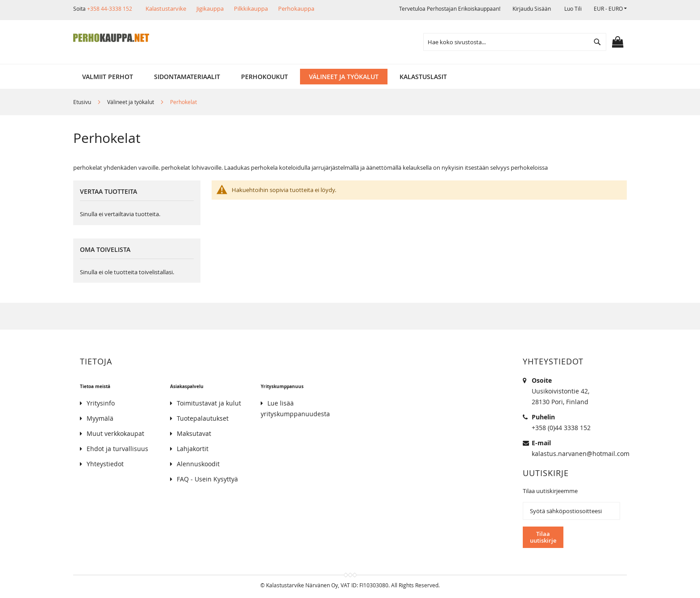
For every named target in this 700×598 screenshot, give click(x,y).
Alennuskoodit (198, 464)
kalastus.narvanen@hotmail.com (581, 454)
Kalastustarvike (166, 8)
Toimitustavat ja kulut (209, 403)
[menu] (350, 77)
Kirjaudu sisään (532, 8)
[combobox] (515, 42)
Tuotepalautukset (203, 418)
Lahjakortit (193, 449)
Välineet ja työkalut (131, 102)
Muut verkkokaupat (115, 433)
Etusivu (83, 102)
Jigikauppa (210, 8)
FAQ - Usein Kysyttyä (207, 479)
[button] (610, 9)
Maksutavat (194, 433)
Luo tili (573, 8)
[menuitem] (108, 77)
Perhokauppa (296, 8)
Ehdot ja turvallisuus (117, 449)
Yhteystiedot (105, 464)
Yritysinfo (101, 403)
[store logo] (111, 38)
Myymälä (100, 418)
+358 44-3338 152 (110, 8)
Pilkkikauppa (251, 8)
